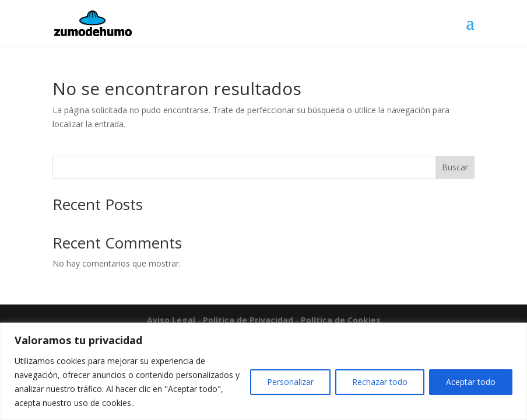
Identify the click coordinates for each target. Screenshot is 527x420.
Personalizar (290, 382)
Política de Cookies (341, 320)
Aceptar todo (471, 382)
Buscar (455, 167)
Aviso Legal (171, 320)
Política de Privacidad (248, 320)
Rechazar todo (380, 382)
